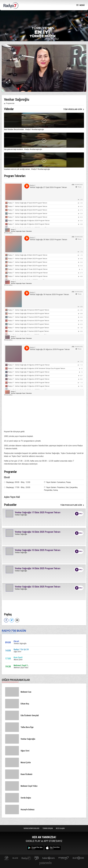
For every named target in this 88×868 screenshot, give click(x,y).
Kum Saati (18, 657)
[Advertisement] (44, 18)
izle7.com (78, 858)
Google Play (35, 848)
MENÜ (80, 5)
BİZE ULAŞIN (60, 828)
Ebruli (7, 477)
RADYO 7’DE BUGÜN (14, 631)
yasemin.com (45, 863)
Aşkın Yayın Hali (12, 497)
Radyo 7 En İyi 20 (21, 649)
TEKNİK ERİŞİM (48, 828)
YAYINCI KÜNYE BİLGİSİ (32, 828)
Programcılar (10, 103)
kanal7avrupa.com (36, 858)
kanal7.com (6, 858)
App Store (53, 848)
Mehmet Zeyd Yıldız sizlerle (26, 665)
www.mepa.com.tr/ (64, 858)
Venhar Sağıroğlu (21, 515)
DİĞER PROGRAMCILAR (16, 680)
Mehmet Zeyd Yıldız (21, 668)
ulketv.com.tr (15, 858)
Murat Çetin (18, 660)
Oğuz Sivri (17, 652)
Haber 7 (49, 858)
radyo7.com (26, 858)
